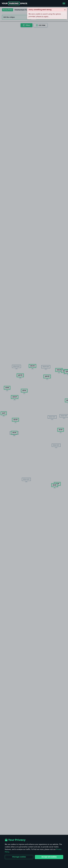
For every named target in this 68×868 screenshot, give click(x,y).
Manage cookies (19, 857)
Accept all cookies (49, 857)
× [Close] (65, 10)
